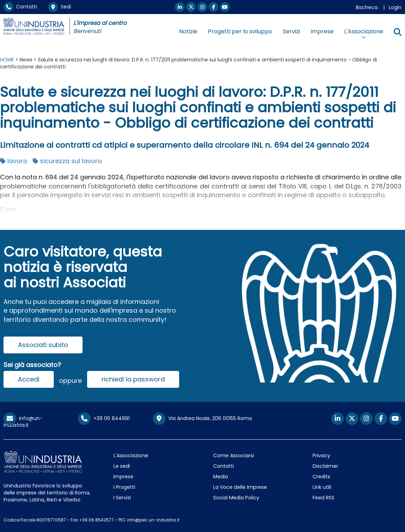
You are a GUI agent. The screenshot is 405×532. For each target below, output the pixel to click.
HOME (7, 60)
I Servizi (122, 498)
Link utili (322, 487)
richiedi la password (133, 379)
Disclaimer (325, 466)
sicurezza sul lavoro (67, 161)
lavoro (14, 161)
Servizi (291, 31)
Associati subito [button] (43, 345)
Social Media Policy (236, 498)
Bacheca (367, 7)
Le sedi (122, 466)
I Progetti (124, 487)
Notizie (188, 31)
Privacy (321, 455)
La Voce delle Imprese (240, 487)
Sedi (60, 7)
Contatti (20, 7)
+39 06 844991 (104, 418)
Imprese (322, 31)
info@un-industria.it (23, 422)
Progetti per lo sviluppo (240, 31)
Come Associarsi (234, 455)
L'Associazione (131, 455)
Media (221, 477)
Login (395, 7)
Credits (321, 477)
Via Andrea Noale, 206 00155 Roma (202, 419)
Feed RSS (324, 498)
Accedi (29, 379)
